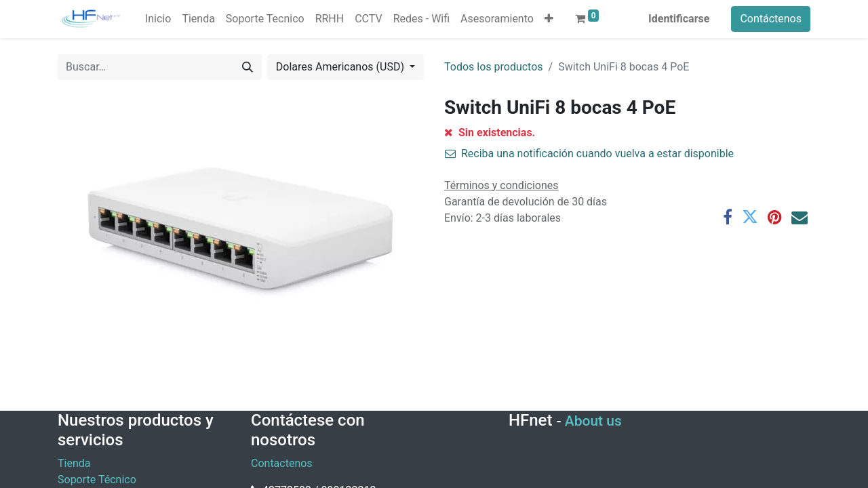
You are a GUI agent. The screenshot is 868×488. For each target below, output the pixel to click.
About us (593, 421)
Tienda (74, 463)
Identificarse (679, 19)
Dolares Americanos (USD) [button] (341, 67)
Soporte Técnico (97, 480)
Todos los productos (494, 67)
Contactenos (282, 463)
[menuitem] (158, 19)
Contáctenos (771, 19)
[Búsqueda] (248, 67)
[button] (549, 19)
